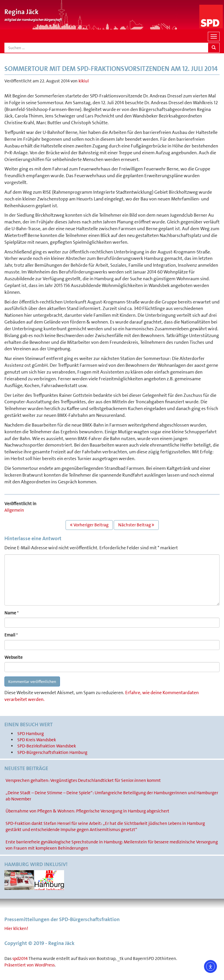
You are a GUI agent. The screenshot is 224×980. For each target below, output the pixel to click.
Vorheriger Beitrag (89, 525)
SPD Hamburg (31, 734)
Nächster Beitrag (136, 525)
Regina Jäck (21, 12)
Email (10, 635)
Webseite (14, 657)
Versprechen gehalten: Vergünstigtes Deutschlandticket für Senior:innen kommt (83, 780)
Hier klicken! (16, 928)
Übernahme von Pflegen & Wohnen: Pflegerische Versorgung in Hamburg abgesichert (87, 811)
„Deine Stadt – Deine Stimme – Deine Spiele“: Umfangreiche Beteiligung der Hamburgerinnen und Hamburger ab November (112, 796)
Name (10, 613)
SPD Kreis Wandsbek (37, 740)
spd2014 (20, 959)
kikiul (84, 81)
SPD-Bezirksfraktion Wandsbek (47, 746)
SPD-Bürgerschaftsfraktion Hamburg (52, 752)
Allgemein (14, 510)
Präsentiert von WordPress (30, 965)
